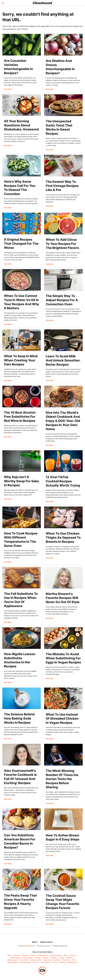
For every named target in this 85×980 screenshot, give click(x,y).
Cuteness (16, 955)
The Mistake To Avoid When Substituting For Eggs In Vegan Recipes (63, 658)
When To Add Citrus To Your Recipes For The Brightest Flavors (62, 244)
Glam (66, 955)
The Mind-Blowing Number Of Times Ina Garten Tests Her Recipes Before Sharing (62, 779)
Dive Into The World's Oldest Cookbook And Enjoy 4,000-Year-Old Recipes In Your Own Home (63, 421)
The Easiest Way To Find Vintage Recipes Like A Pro (62, 186)
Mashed (70, 958)
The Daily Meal (25, 962)
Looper (62, 958)
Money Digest (13, 960)
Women (62, 962)
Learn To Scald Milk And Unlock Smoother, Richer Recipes (63, 360)
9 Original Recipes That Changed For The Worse (21, 244)
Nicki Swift (24, 960)
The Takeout (45, 962)
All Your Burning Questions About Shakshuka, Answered (21, 125)
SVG (74, 960)
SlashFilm (57, 960)
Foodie (33, 955)
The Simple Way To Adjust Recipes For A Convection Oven (62, 300)
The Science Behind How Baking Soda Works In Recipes (19, 718)
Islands (46, 958)
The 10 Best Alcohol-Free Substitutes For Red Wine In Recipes (20, 417)
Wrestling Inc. (73, 962)
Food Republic (43, 955)
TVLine (55, 962)
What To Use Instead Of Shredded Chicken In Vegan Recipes (62, 719)
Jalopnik (54, 958)
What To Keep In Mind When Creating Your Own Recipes (21, 360)
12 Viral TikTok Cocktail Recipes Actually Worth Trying (63, 481)
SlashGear (66, 960)
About (35, 942)
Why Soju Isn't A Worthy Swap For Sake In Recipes (21, 481)
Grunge (73, 955)
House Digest (28, 958)
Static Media (29, 946)
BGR (9, 955)
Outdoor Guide (36, 960)
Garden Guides (56, 955)
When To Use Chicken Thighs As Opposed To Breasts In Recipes (63, 538)
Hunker (38, 958)
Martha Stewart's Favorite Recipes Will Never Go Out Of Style (63, 598)
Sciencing (47, 960)
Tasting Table (12, 962)
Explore (25, 955)
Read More (8, 89)
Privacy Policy (47, 942)
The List (35, 962)
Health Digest (15, 958)
